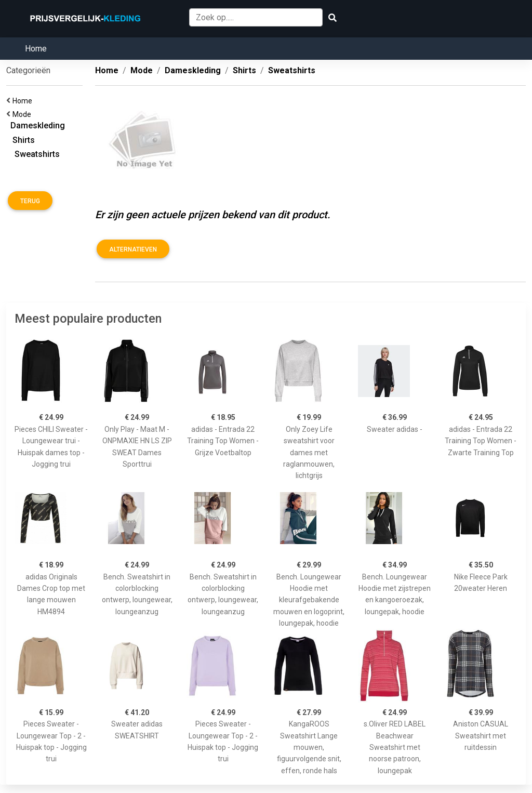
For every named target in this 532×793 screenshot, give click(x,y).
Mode (23, 114)
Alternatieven (133, 249)
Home (36, 49)
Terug (30, 201)
